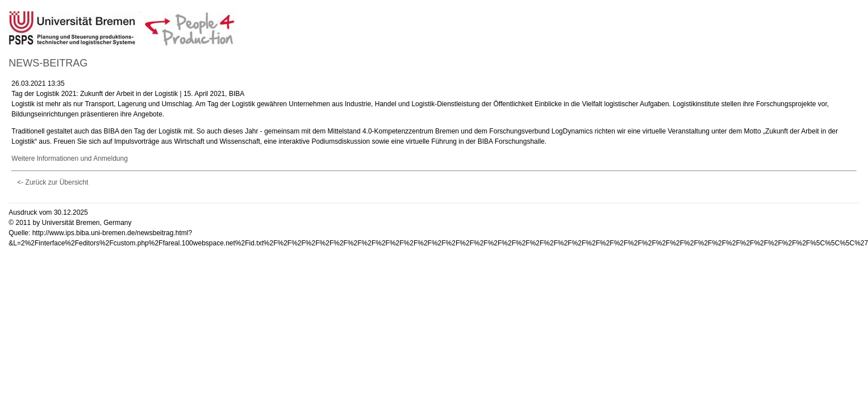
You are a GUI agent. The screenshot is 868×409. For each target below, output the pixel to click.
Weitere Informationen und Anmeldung (70, 158)
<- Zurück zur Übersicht (53, 182)
